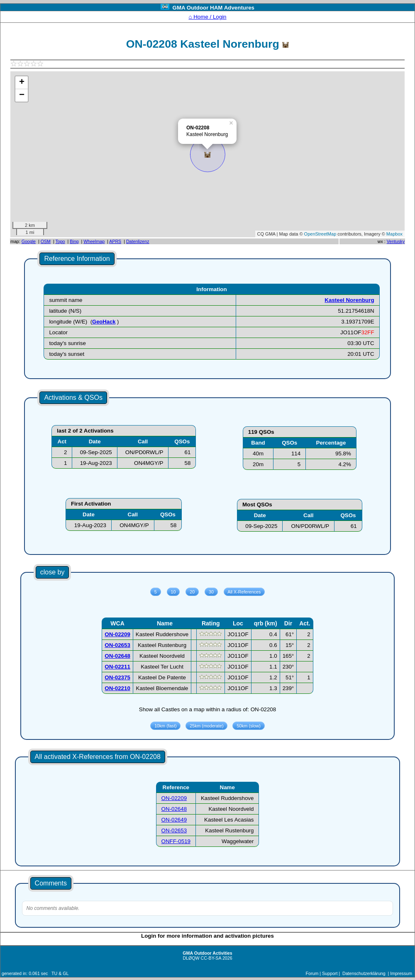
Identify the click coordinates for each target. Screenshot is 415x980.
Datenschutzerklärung (364, 973)
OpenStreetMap (320, 234)
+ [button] (22, 83)
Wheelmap (94, 241)
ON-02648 (174, 809)
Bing (74, 241)
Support (330, 973)
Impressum (401, 973)
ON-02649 (174, 820)
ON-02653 (174, 830)
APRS (115, 241)
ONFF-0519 (176, 841)
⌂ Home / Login (207, 17)
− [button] (22, 95)
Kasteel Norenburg (349, 300)
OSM (46, 241)
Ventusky (396, 241)
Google (29, 241)
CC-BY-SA (211, 958)
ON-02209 (174, 798)
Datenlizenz (138, 241)
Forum (312, 973)
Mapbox (394, 234)
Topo (60, 241)
